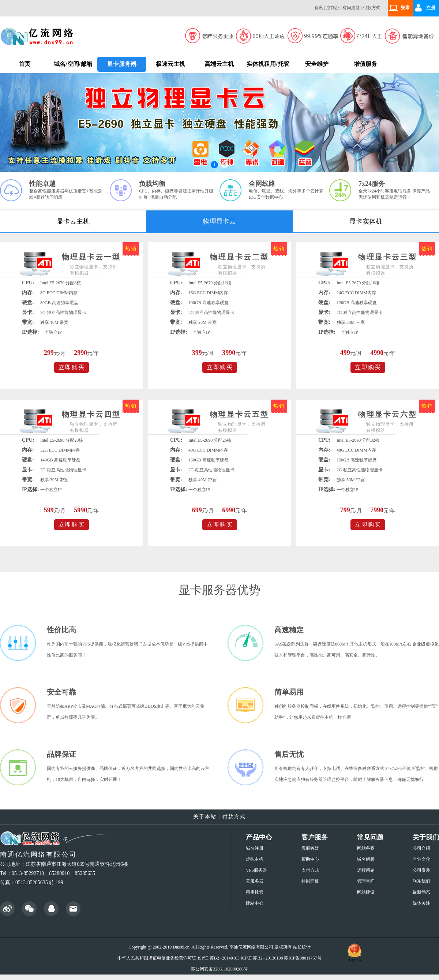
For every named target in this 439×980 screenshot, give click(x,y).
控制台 (333, 8)
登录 (405, 8)
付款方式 (372, 8)
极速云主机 (170, 64)
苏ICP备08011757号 (303, 958)
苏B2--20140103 (225, 958)
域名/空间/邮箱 (73, 64)
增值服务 (365, 64)
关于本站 (205, 817)
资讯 (319, 8)
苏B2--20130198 (268, 958)
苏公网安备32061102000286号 (219, 969)
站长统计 (302, 947)
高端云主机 (219, 64)
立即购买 (72, 367)
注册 (431, 8)
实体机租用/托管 (268, 64)
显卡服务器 (122, 64)
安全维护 (317, 64)
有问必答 (351, 8)
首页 (25, 64)
